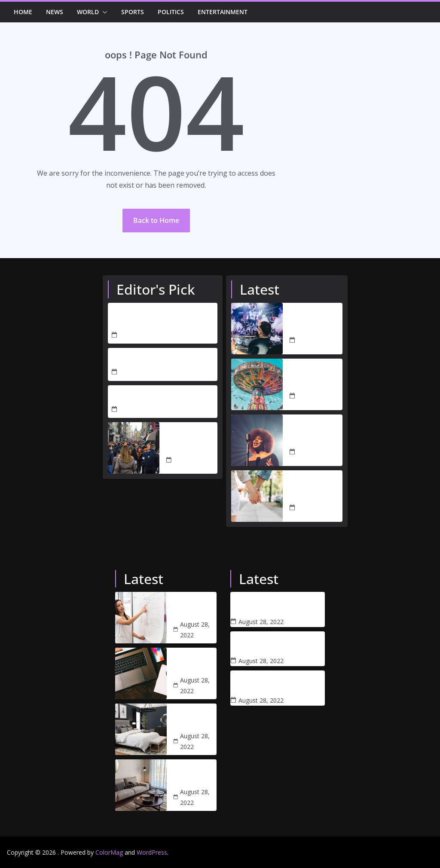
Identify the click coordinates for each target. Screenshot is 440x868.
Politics (171, 12)
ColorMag (109, 852)
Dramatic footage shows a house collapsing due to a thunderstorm (261, 683)
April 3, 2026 (137, 372)
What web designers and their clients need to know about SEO (193, 607)
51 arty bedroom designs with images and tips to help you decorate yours (195, 719)
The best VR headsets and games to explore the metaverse (266, 604)
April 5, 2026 (137, 335)
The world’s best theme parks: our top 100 (316, 379)
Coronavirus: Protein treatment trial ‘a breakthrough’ (264, 644)
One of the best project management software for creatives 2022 (195, 663)
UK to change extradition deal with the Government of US (192, 438)
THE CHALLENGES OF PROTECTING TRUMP (146, 318)
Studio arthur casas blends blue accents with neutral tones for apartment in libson (194, 775)
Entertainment (223, 12)
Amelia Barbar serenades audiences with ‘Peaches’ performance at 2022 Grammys (315, 435)
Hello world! (131, 397)
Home (23, 12)
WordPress (152, 852)
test (118, 359)
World (88, 12)
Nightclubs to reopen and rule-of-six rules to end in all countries (315, 323)
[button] (103, 12)
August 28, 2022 (189, 460)
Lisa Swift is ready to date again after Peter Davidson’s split (315, 491)
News (55, 12)
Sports (133, 12)
